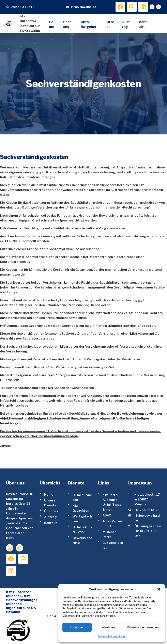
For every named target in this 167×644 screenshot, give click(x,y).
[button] (159, 589)
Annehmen (77, 627)
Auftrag (50, 517)
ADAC (107, 515)
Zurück (5, 446)
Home (49, 494)
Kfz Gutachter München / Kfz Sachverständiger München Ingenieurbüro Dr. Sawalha (22, 602)
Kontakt (51, 523)
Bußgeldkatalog (113, 545)
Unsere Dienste (50, 503)
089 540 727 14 (23, 7)
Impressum (140, 483)
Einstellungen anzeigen (143, 627)
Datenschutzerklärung (112, 636)
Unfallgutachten (83, 497)
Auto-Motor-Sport (112, 524)
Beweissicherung (82, 540)
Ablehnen (108, 627)
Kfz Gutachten (81, 508)
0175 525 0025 (148, 510)
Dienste (76, 483)
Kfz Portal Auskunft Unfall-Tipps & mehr (112, 502)
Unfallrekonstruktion (82, 530)
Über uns (51, 511)
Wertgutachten (82, 519)
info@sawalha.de (83, 7)
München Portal (110, 534)
